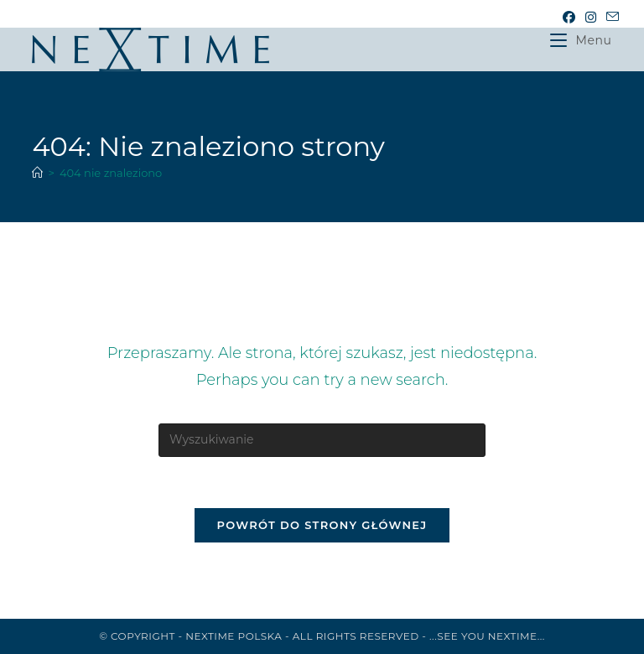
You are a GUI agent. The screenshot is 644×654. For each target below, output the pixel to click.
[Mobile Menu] (581, 40)
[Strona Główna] (37, 173)
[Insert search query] (322, 440)
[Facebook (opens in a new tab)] (569, 18)
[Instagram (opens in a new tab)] (591, 18)
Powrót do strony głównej (322, 525)
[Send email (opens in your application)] (610, 18)
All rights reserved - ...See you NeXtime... (419, 636)
